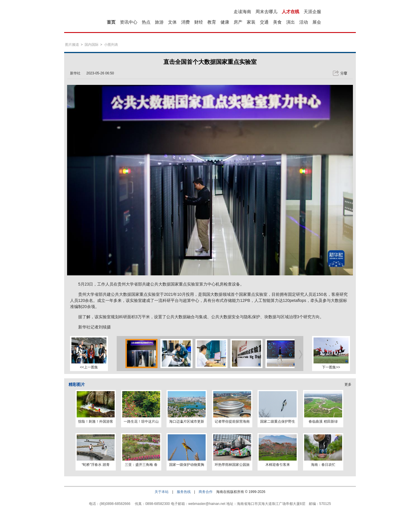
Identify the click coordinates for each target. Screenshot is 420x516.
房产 (238, 22)
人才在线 (290, 12)
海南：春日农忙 (323, 465)
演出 (290, 22)
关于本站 (162, 492)
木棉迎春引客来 (278, 465)
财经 (199, 22)
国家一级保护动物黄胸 (187, 465)
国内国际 (92, 45)
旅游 (159, 22)
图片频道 (72, 45)
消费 (185, 22)
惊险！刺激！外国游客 (96, 421)
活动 (304, 22)
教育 (212, 22)
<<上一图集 (89, 367)
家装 (251, 22)
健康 (225, 22)
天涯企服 (312, 12)
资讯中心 (129, 22)
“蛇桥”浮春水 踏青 (96, 465)
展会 (317, 22)
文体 (172, 22)
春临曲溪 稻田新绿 (323, 421)
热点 (146, 22)
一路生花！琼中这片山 (141, 421)
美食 (277, 22)
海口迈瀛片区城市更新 (187, 421)
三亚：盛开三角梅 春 (141, 465)
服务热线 (184, 492)
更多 (348, 384)
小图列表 (111, 45)
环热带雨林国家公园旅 (232, 465)
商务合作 (206, 492)
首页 (111, 22)
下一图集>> (331, 367)
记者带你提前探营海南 (232, 421)
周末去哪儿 (266, 12)
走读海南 (242, 12)
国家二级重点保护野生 (278, 421)
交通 (264, 22)
